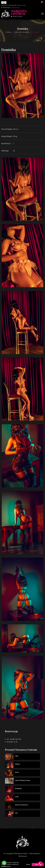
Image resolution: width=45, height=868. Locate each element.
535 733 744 (16, 739)
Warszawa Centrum (22, 32)
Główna (9, 32)
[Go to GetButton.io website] (4, 866)
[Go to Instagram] (5, 3)
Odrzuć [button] (28, 864)
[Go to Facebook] (3, 3)
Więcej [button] (9, 866)
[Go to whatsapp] (4, 863)
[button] (42, 2)
